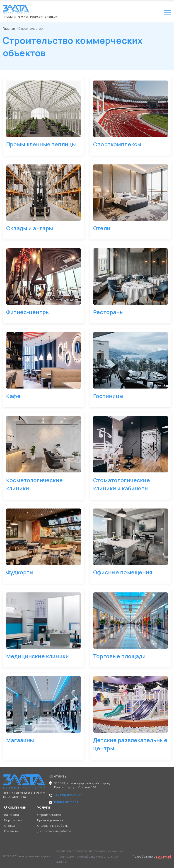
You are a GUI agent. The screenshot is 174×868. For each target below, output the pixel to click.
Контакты (11, 831)
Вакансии (11, 815)
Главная (9, 28)
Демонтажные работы (54, 831)
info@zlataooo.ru (67, 802)
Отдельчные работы (53, 826)
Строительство (49, 815)
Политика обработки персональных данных (89, 851)
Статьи (10, 826)
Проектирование (50, 820)
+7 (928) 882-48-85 (68, 795)
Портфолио (13, 820)
